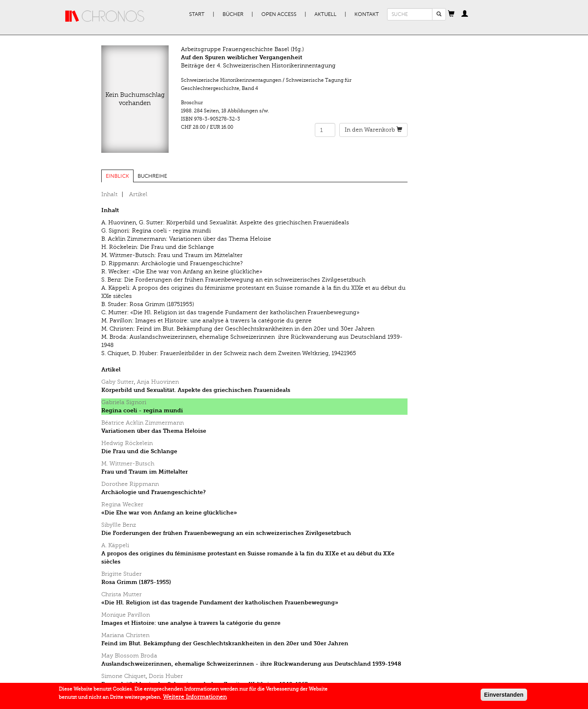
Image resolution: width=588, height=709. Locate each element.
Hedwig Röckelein (127, 443)
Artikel (138, 194)
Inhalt (109, 194)
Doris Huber (166, 676)
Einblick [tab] (117, 176)
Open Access (279, 14)
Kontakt (367, 14)
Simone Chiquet (124, 676)
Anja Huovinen (158, 382)
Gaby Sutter (118, 382)
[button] (451, 14)
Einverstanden (504, 696)
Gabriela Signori (124, 402)
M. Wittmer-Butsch (128, 464)
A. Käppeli (115, 545)
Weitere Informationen (195, 699)
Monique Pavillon (126, 615)
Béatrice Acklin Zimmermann (143, 423)
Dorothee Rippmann (130, 484)
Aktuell (325, 14)
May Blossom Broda (129, 656)
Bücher (233, 14)
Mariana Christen (125, 635)
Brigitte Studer (121, 574)
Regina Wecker (122, 504)
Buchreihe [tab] (152, 176)
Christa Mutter (121, 594)
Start (197, 14)
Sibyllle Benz (119, 525)
